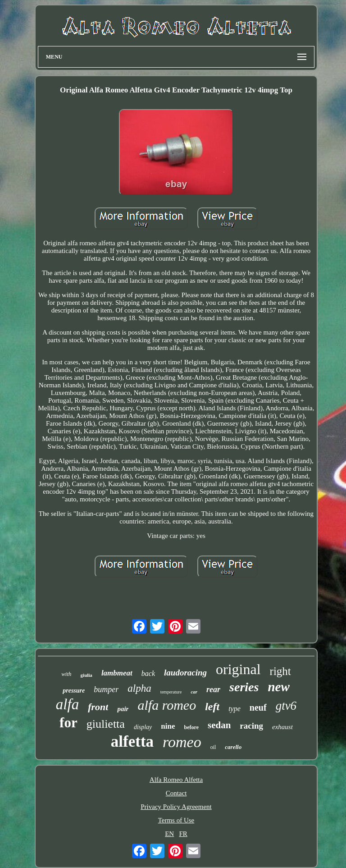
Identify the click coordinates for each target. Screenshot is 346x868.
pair (123, 709)
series (244, 687)
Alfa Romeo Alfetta (176, 780)
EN (169, 834)
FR (183, 834)
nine (168, 726)
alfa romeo (167, 705)
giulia (86, 675)
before (191, 727)
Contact (176, 793)
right (280, 671)
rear (213, 689)
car (194, 692)
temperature (171, 692)
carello (233, 747)
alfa (67, 704)
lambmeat (117, 673)
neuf (258, 707)
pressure (74, 691)
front (98, 707)
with (66, 674)
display (143, 727)
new (278, 687)
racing (251, 726)
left (212, 707)
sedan (219, 725)
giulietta (106, 724)
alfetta (132, 742)
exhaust (282, 727)
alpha (139, 688)
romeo (182, 742)
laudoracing (185, 673)
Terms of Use (176, 820)
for (68, 723)
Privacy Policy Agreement (176, 807)
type (234, 709)
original (238, 669)
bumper (106, 689)
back (148, 673)
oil (213, 747)
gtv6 (286, 706)
